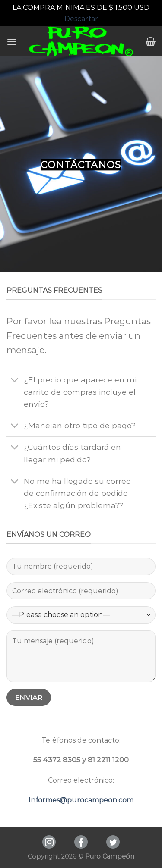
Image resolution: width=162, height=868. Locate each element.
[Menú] (12, 42)
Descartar (81, 19)
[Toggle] (15, 381)
